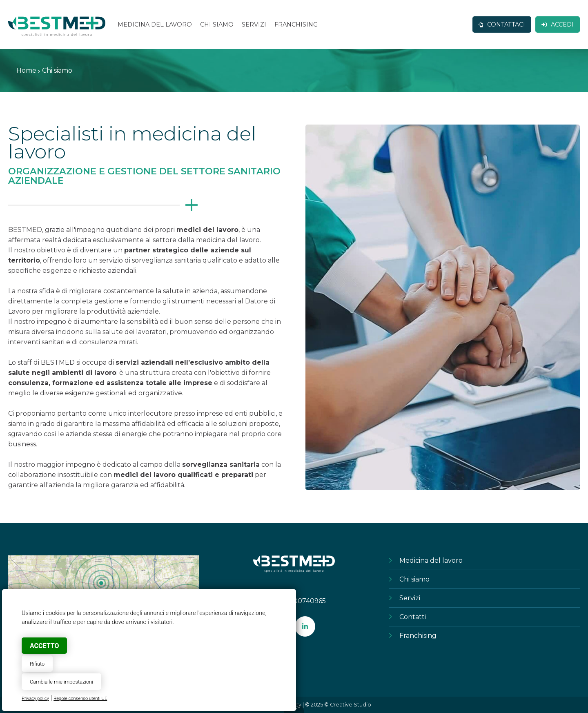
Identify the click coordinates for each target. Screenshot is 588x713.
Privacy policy (35, 699)
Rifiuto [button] (37, 664)
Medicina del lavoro (431, 560)
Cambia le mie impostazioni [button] (61, 682)
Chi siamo (414, 579)
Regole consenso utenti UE (80, 699)
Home (26, 70)
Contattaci (502, 25)
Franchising (418, 636)
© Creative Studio (348, 705)
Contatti (413, 617)
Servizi (410, 598)
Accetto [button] (44, 646)
